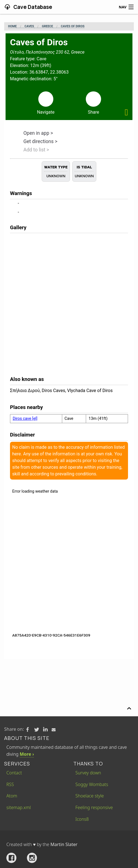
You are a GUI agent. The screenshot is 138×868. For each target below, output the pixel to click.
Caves (29, 26)
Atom (12, 796)
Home (12, 26)
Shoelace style (90, 796)
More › (27, 754)
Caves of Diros (73, 26)
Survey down (88, 773)
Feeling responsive (94, 807)
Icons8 (82, 819)
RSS (10, 784)
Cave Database (32, 7)
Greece (47, 26)
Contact (14, 773)
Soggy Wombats (92, 784)
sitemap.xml (19, 807)
